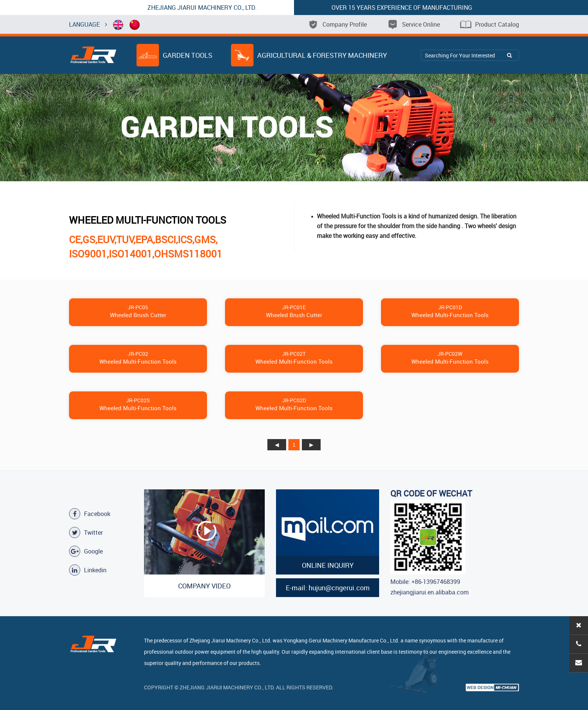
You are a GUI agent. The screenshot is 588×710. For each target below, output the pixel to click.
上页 (277, 445)
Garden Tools (174, 55)
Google (86, 551)
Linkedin (88, 570)
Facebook (90, 514)
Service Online (413, 24)
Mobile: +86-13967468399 (425, 582)
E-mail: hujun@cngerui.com (328, 588)
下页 (311, 445)
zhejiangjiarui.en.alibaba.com (430, 592)
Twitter (86, 532)
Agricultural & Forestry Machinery (309, 55)
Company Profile (337, 24)
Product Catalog (490, 24)
